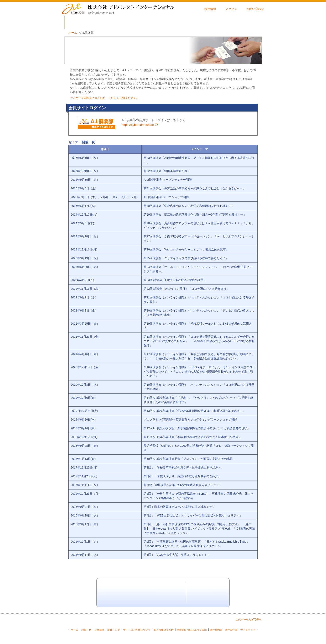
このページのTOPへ (249, 619)
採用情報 (210, 9)
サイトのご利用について (137, 630)
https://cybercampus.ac (140, 125)
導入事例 (179, 22)
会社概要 (81, 22)
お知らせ (86, 630)
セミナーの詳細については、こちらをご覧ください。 (105, 98)
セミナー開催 (245, 22)
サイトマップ (248, 630)
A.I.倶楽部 (212, 22)
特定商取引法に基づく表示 (192, 630)
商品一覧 (147, 22)
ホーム (74, 630)
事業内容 (114, 22)
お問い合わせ (255, 9)
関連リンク (114, 630)
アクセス (231, 9)
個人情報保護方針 (164, 630)
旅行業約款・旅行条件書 (224, 630)
